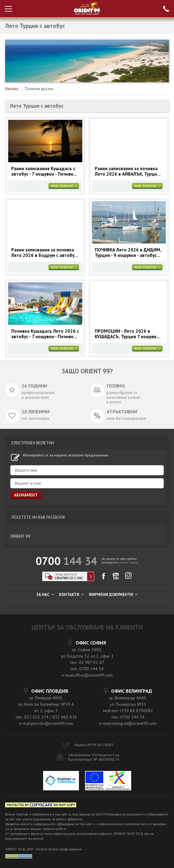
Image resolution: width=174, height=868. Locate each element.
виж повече (64, 186)
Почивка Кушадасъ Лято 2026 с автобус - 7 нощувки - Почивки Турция (45, 334)
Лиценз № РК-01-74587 (94, 745)
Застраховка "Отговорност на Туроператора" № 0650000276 (94, 757)
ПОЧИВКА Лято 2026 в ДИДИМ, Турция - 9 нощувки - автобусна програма (128, 253)
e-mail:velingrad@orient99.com (128, 723)
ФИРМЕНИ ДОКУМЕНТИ (113, 595)
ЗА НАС (45, 595)
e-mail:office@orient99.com (87, 675)
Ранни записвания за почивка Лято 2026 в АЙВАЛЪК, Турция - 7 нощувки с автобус (128, 171)
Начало (12, 89)
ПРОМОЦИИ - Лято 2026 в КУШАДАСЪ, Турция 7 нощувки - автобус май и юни (128, 334)
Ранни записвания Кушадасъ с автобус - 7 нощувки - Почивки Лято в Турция (44, 171)
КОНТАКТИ (71, 595)
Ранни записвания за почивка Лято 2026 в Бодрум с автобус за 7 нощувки (44, 253)
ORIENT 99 (20, 536)
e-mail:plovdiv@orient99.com (46, 723)
